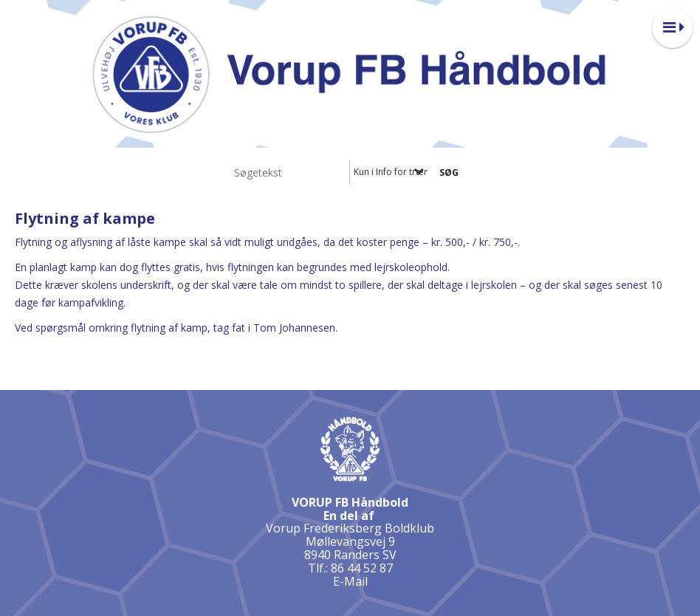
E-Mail (350, 581)
